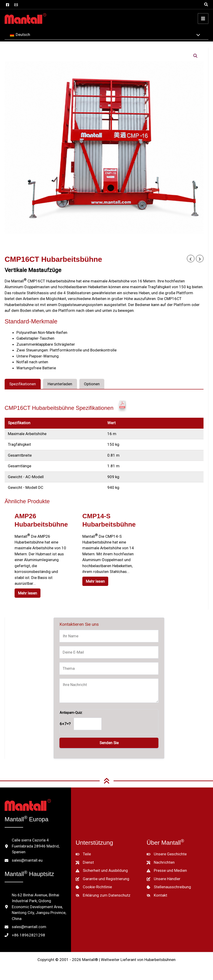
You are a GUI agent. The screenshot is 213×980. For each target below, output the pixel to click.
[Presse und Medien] (167, 871)
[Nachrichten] (161, 863)
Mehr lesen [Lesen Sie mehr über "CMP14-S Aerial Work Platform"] (96, 581)
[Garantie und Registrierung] (102, 879)
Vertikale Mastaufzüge (33, 270)
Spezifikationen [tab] (23, 384)
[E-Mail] (16, 5)
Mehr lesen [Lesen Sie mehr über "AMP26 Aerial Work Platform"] (28, 593)
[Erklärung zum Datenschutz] (103, 895)
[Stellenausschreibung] (169, 887)
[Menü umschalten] (197, 36)
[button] (206, 5)
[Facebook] (8, 5)
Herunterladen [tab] (60, 384)
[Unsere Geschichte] (167, 854)
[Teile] (83, 854)
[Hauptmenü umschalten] (203, 19)
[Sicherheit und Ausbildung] (102, 871)
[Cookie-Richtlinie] (94, 887)
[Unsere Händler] (164, 879)
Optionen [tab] (92, 384)
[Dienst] (85, 863)
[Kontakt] (157, 895)
